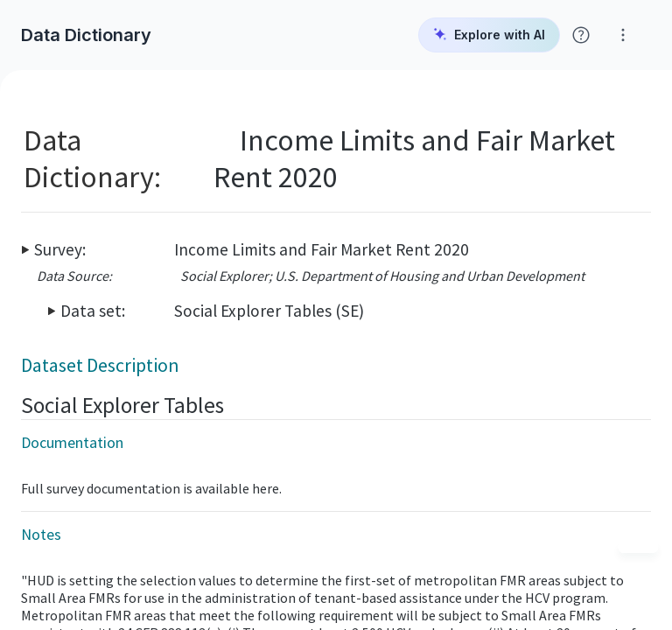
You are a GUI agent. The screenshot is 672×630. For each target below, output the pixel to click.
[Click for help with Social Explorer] (581, 35)
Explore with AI (489, 35)
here (266, 488)
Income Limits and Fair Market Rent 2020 (322, 249)
